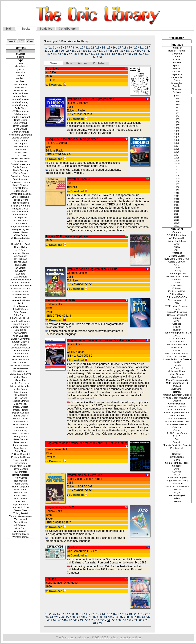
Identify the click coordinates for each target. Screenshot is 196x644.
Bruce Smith (21, 120)
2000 (177, 164)
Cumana (177, 280)
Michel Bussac (21, 371)
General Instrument (177, 315)
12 (92, 48)
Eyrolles (177, 309)
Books (26, 29)
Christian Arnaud (21, 132)
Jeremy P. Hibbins (21, 301)
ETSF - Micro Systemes (177, 306)
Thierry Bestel (21, 513)
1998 (177, 158)
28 (73, 51)
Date (69, 63)
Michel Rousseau (21, 383)
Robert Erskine (21, 484)
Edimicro (177, 289)
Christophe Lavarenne (21, 135)
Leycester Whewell (21, 348)
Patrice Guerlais (21, 413)
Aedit (177, 244)
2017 (177, 214)
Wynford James (21, 537)
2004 (177, 176)
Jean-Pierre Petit (21, 292)
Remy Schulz (21, 478)
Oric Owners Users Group (177, 422)
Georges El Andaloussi (21, 227)
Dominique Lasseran (21, 182)
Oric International (177, 419)
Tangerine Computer (177, 478)
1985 (177, 119)
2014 (177, 205)
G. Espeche (21, 218)
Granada (177, 232)
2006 (177, 182)
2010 (177, 193)
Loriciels (177, 365)
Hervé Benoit (21, 250)
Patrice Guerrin (21, 416)
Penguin (177, 442)
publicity (21, 78)
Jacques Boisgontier (21, 280)
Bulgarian (177, 54)
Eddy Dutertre (21, 188)
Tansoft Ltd (177, 484)
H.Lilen (21, 241)
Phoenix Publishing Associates (177, 445)
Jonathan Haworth (21, 321)
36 (116, 51)
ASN (177, 250)
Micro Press (177, 377)
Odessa (177, 401)
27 (68, 51)
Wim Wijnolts (21, 531)
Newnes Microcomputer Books (177, 398)
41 (144, 51)
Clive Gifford (21, 141)
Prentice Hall (177, 448)
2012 (177, 199)
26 (62, 51)
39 (133, 51)
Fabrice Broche (21, 200)
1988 (177, 128)
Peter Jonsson (21, 445)
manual (21, 75)
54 (108, 54)
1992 (177, 140)
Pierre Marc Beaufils (21, 466)
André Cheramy (21, 102)
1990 (177, 134)
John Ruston (21, 312)
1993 (177, 143)
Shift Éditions (177, 457)
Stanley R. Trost (21, 508)
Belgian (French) (177, 51)
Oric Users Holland (177, 425)
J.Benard (21, 274)
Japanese (177, 75)
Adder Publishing (177, 241)
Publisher (99, 63)
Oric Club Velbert (177, 410)
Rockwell (177, 454)
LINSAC (177, 362)
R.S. (177, 451)
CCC (177, 265)
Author (82, 63)
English (177, 63)
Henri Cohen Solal (21, 244)
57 (125, 54)
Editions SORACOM (177, 297)
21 (141, 48)
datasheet (21, 66)
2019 (177, 220)
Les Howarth (21, 345)
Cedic (177, 268)
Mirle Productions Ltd (177, 383)
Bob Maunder (21, 114)
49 (81, 54)
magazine (21, 72)
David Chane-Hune (21, 164)
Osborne (177, 428)
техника (177, 501)
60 (141, 54)
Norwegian (177, 83)
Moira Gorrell (21, 395)
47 (70, 54)
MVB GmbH (177, 389)
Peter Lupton (21, 448)
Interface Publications (177, 345)
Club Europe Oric (177, 274)
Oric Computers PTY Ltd (177, 413)
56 (119, 54)
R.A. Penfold (21, 472)
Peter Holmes (21, 442)
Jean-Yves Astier (21, 295)
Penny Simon (21, 437)
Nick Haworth (21, 398)
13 (98, 48)
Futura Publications (177, 312)
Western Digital (177, 496)
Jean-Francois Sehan (21, 286)
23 (46, 51)
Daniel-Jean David (21, 159)
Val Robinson (21, 525)
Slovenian (177, 89)
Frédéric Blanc (21, 215)
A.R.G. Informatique (177, 235)
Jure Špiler (21, 330)
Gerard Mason (21, 232)
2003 (177, 173)
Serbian (177, 92)
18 (125, 48)
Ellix (177, 303)
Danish (177, 60)
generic (21, 69)
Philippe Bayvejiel (21, 454)
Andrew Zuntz (21, 96)
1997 (177, 155)
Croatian (177, 72)
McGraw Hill (177, 368)
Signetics (177, 466)
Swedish (177, 86)
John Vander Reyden (21, 318)
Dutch (177, 80)
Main (9, 29)
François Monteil (21, 209)
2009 (177, 190)
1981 (177, 108)
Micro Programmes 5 (177, 380)
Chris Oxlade (21, 129)
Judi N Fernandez (21, 327)
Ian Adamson (21, 256)
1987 (177, 125)
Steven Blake (21, 510)
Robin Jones (21, 490)
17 (120, 48)
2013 (177, 202)
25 (57, 51)
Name (54, 63)
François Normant (21, 206)
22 (147, 48)
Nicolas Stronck (21, 401)
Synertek (177, 472)
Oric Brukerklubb (177, 404)
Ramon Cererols (21, 475)
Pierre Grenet (21, 463)
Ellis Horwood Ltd (177, 300)
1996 (177, 152)
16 (114, 48)
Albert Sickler (21, 91)
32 (95, 51)
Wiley (177, 498)
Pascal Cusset (21, 407)
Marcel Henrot (21, 357)
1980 (177, 105)
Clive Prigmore (21, 144)
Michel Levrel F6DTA (21, 374)
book (21, 63)
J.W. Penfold (21, 277)
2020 (177, 223)
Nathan (177, 392)
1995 (177, 149)
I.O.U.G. (177, 336)
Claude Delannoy (21, 138)
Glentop (177, 318)
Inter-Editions (177, 342)
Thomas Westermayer (21, 516)
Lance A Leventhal (21, 339)
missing (21, 57)
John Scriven (21, 315)
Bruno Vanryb (21, 123)
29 (79, 51)
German (177, 57)
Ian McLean (21, 265)
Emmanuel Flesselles (21, 194)
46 (65, 54)
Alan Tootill (21, 88)
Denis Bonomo (21, 167)
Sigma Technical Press (177, 463)
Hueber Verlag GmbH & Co (177, 333)
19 (130, 48)
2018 (177, 217)
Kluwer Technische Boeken (177, 359)
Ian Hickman (21, 259)
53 (103, 54)
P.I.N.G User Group (177, 433)
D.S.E (177, 283)
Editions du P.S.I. (177, 291)
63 (100, 57)
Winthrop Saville (21, 534)
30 (84, 51)
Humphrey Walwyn (21, 253)
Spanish (177, 66)
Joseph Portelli (21, 324)
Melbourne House (177, 371)
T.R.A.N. (177, 475)
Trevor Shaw (21, 522)
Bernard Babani (177, 256)
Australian (177, 48)
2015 (177, 208)
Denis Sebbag (21, 170)
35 (111, 51)
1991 (177, 137)
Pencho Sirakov (21, 434)
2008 (177, 187)
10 (82, 48)
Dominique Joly (21, 179)
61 (146, 54)
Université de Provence (177, 487)
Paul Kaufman (21, 425)
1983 (177, 114)
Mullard (177, 386)
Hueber (177, 330)
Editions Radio (177, 294)
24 (51, 51)
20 (136, 48)
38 (127, 51)
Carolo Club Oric (177, 262)
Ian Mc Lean (21, 262)
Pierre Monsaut (21, 469)
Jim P (21, 303)
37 (122, 51)
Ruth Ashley (21, 499)
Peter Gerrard (21, 440)
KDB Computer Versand (177, 354)
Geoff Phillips (21, 224)
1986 (177, 122)
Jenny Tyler (21, 298)
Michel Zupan (21, 389)
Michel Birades (21, 369)
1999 (177, 161)
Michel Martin (21, 377)
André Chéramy (21, 105)
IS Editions (177, 348)
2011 (177, 196)
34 (106, 51)
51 (92, 54)
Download (58, 85)
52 (97, 54)
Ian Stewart (21, 271)
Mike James (21, 392)
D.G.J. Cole (21, 156)
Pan (177, 439)
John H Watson (21, 309)
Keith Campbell (21, 336)
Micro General (177, 374)
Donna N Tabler (21, 185)
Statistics (46, 29)
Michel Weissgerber (21, 386)
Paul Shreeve (21, 428)
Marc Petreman (21, 354)
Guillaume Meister (21, 238)
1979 (177, 102)
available (21, 54)
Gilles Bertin (21, 235)
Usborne (177, 490)
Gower (177, 321)
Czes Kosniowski (21, 153)
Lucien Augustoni (21, 351)
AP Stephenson (21, 111)
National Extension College (177, 395)
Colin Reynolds (21, 147)
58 (130, 54)
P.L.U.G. (177, 436)
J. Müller (177, 351)
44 (54, 54)
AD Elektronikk (177, 238)
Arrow (177, 247)
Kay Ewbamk (21, 333)
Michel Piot (21, 380)
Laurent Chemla (21, 342)
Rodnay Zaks (21, 493)
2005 (177, 179)
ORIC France (177, 416)
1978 (177, 99)
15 (109, 48)
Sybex (177, 469)
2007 (177, 184)
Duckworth (177, 286)
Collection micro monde (177, 277)
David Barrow (21, 162)
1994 (177, 146)
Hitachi (177, 327)
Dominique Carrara (21, 176)
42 (149, 51)
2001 (177, 167)
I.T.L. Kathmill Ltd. (177, 339)
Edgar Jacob (21, 191)
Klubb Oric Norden (177, 357)
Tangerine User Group (177, 481)
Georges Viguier (21, 230)
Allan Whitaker (21, 94)
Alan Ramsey (21, 85)
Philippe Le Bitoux (21, 457)
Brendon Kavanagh (21, 117)
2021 (177, 226)
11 (87, 48)
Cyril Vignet (21, 150)
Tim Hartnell (21, 519)
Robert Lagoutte (21, 487)
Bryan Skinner (21, 126)
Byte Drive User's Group (177, 259)
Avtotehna (177, 253)
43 (49, 54)
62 (95, 57)
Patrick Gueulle (21, 422)
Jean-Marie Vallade (21, 289)
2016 (177, 211)
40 (138, 51)
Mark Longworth (21, 360)
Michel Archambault (21, 366)
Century (177, 271)
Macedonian (177, 77)
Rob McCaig (21, 481)
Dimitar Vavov (21, 173)
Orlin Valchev (21, 404)
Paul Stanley (21, 431)
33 (100, 51)
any (21, 51)
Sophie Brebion (21, 505)
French (177, 69)
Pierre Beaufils (21, 460)
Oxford (177, 430)
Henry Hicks (21, 247)
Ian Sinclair (21, 268)
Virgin (177, 493)
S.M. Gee (21, 502)
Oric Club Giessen (177, 407)
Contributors (67, 29)
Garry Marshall (21, 221)
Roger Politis (21, 496)
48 (76, 54)
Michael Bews (21, 363)
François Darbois (21, 203)
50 (87, 54)
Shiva (177, 460)
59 (135, 54)
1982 (177, 111)
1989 (177, 131)
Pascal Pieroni (21, 410)
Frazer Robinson (21, 212)
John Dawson (21, 306)
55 (114, 54)
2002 (177, 170)
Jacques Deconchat (21, 283)
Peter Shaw (21, 451)
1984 (177, 116)
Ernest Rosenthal (21, 197)
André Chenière (21, 99)
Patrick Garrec (21, 419)
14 (103, 48)
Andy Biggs (21, 108)
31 (89, 51)
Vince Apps (21, 528)
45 (60, 54)
